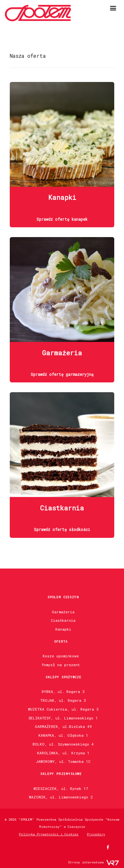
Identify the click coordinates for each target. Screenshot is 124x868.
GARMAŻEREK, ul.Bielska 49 (63, 726)
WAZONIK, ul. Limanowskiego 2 (61, 797)
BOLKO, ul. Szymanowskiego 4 (63, 744)
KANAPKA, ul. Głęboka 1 (63, 735)
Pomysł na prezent (61, 665)
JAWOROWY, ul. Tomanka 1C (63, 761)
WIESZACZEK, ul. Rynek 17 (61, 788)
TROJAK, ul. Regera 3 (63, 700)
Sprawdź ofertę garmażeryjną (62, 374)
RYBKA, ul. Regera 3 (63, 691)
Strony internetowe (86, 862)
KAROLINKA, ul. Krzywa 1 (63, 753)
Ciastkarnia (63, 620)
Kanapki (63, 629)
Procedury (96, 834)
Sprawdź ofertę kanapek (62, 219)
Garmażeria (63, 612)
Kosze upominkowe (61, 656)
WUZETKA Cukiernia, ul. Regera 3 (63, 709)
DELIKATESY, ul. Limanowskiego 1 (63, 718)
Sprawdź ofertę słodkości (62, 529)
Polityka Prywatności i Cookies (49, 834)
